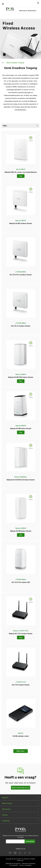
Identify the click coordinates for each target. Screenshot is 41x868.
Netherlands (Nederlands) (28, 11)
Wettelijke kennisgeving (13, 864)
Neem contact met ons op (21, 788)
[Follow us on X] (25, 853)
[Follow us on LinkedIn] (20, 853)
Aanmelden (30, 841)
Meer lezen (21, 751)
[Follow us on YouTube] (15, 853)
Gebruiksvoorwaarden (29, 864)
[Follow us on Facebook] (10, 853)
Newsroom (6, 809)
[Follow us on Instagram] (30, 853)
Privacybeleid (14, 865)
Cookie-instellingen (25, 865)
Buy (21, 176)
